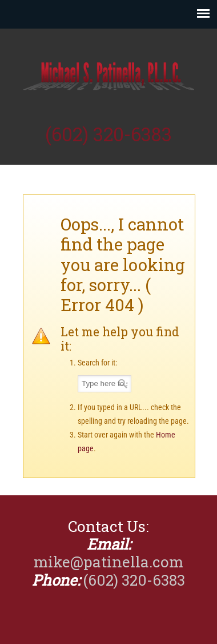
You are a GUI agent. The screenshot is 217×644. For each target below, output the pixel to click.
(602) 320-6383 (108, 134)
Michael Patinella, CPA (108, 75)
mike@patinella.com (108, 562)
